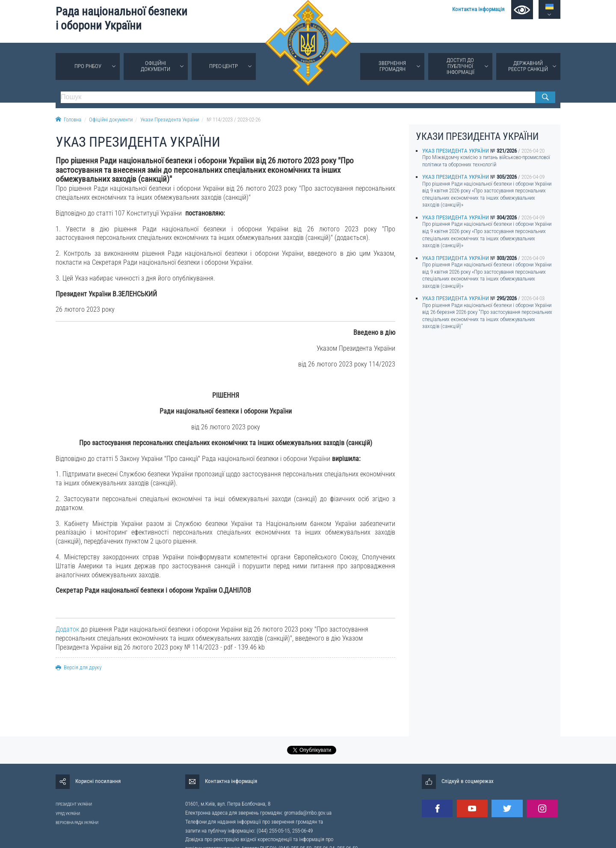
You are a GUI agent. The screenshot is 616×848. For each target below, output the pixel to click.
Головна (68, 120)
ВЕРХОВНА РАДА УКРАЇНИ (77, 823)
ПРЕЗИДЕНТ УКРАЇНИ (74, 804)
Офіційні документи (155, 66)
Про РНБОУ (88, 66)
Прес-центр (224, 66)
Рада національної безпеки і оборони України (121, 19)
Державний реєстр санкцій (528, 66)
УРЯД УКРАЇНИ (68, 814)
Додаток (67, 629)
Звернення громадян (392, 66)
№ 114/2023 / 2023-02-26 (234, 120)
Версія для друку (78, 667)
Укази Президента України (170, 120)
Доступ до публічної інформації (461, 66)
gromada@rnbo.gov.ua (308, 813)
